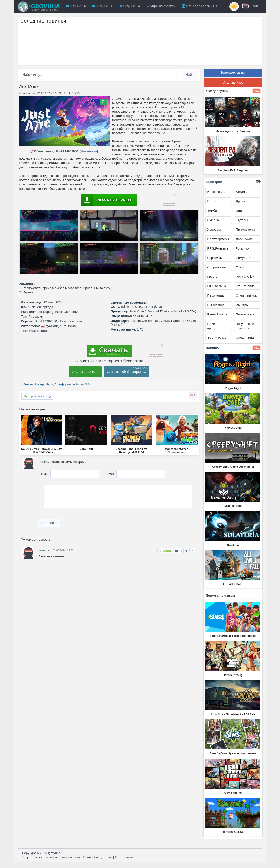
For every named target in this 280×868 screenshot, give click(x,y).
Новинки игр (216, 192)
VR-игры (242, 305)
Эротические (217, 338)
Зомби (212, 210)
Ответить (165, 551)
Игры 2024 (130, 6)
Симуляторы (245, 258)
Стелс (240, 267)
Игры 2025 (103, 6)
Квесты (213, 276)
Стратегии (215, 258)
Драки (240, 201)
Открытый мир (247, 295)
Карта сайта (124, 857)
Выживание (216, 305)
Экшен (28, 384)
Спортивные (216, 267)
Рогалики (243, 248)
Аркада (39, 384)
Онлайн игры (246, 338)
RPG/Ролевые (218, 248)
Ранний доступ (218, 314)
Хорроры (214, 229)
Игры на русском (161, 6)
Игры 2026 (76, 6)
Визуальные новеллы (245, 326)
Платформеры (65, 384)
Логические (244, 239)
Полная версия (247, 314)
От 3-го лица (245, 286)
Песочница (215, 295)
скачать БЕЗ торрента (126, 372)
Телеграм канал (233, 73)
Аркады (241, 192)
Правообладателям (98, 857)
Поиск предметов (215, 326)
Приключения (246, 229)
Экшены (213, 220)
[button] (193, 395)
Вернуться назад (37, 396)
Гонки (211, 201)
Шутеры (242, 220)
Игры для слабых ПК (200, 6)
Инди (49, 384)
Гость (250, 6)
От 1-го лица (217, 286)
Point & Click (245, 276)
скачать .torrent (85, 372)
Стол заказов (233, 82)
